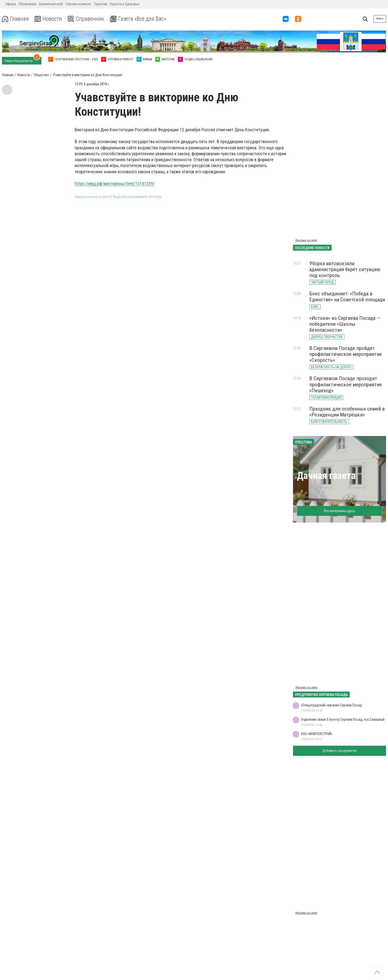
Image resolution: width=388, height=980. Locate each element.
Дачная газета (326, 476)
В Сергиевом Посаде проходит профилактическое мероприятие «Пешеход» (346, 384)
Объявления (27, 4)
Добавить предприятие (340, 751)
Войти (380, 19)
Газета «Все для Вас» (141, 19)
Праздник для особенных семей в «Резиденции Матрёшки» (347, 412)
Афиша (11, 4)
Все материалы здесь (340, 511)
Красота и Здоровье (124, 4)
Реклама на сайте (306, 240)
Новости (49, 19)
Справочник (87, 19)
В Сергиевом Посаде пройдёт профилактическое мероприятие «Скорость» (346, 354)
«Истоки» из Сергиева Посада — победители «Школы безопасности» (345, 324)
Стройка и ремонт (78, 4)
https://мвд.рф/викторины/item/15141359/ (115, 184)
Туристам (100, 4)
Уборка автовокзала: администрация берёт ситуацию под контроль (345, 269)
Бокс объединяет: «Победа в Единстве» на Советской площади (347, 297)
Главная (16, 19)
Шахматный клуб (51, 4)
